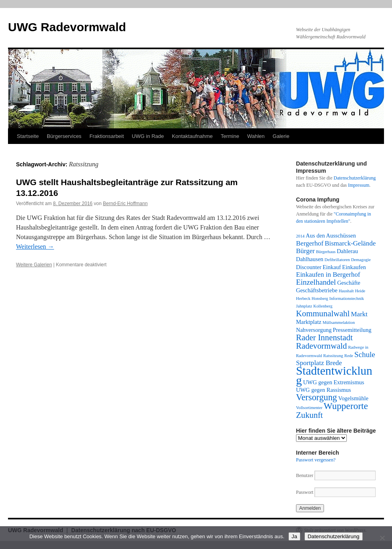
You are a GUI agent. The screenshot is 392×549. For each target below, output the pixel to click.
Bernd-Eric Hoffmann (125, 204)
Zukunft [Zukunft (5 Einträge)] (309, 415)
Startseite (28, 136)
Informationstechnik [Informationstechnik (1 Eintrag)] (346, 298)
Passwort (305, 492)
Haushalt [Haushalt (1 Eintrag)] (346, 291)
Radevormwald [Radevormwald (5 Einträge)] (321, 346)
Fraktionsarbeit (107, 136)
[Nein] (382, 538)
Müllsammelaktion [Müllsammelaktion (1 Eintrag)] (339, 322)
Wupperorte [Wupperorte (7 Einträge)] (346, 406)
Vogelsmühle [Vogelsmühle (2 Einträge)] (353, 398)
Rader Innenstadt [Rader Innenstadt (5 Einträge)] (324, 337)
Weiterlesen (35, 247)
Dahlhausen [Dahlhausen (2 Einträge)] (310, 259)
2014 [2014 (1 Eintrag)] (300, 236)
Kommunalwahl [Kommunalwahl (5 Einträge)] (323, 313)
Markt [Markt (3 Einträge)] (359, 314)
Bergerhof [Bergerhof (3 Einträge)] (310, 243)
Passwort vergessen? (316, 460)
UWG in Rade (148, 136)
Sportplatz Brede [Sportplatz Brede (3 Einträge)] (319, 363)
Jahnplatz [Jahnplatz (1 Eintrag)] (304, 306)
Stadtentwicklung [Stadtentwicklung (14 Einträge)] (334, 375)
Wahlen (256, 136)
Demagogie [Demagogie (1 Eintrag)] (361, 260)
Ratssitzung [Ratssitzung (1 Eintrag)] (333, 356)
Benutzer (305, 475)
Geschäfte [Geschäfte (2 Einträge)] (349, 283)
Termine (230, 136)
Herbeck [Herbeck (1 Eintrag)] (303, 298)
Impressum (359, 185)
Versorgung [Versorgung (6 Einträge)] (317, 397)
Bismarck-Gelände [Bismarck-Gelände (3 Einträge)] (350, 243)
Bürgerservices (64, 136)
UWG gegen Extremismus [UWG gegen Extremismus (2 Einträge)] (334, 382)
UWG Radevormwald (67, 27)
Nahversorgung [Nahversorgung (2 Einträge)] (314, 330)
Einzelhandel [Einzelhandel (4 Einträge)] (316, 282)
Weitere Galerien (34, 265)
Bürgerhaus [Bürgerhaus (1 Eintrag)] (326, 252)
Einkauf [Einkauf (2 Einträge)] (332, 267)
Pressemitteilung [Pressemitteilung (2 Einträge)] (352, 330)
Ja (294, 536)
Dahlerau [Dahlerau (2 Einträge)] (347, 251)
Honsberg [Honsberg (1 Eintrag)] (320, 298)
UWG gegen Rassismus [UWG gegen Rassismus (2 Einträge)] (323, 390)
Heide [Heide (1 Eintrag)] (360, 291)
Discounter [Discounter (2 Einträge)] (309, 267)
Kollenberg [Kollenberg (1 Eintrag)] (323, 306)
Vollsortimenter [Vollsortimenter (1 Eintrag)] (309, 408)
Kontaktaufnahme (192, 136)
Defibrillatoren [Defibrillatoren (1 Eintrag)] (337, 260)
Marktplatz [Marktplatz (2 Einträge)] (309, 322)
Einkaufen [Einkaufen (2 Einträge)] (354, 267)
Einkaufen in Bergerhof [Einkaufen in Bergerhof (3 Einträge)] (328, 274)
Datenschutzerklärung (355, 178)
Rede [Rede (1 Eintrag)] (349, 356)
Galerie (281, 136)
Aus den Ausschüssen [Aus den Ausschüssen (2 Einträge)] (331, 236)
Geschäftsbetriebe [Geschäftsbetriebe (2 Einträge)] (317, 290)
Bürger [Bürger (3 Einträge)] (305, 251)
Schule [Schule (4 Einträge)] (365, 354)
